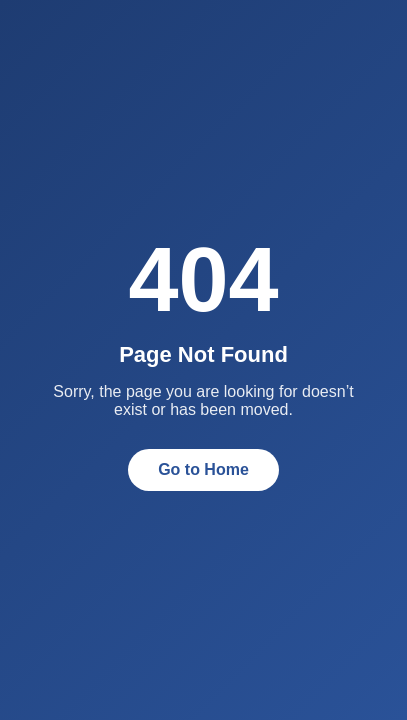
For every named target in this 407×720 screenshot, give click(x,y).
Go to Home (203, 469)
